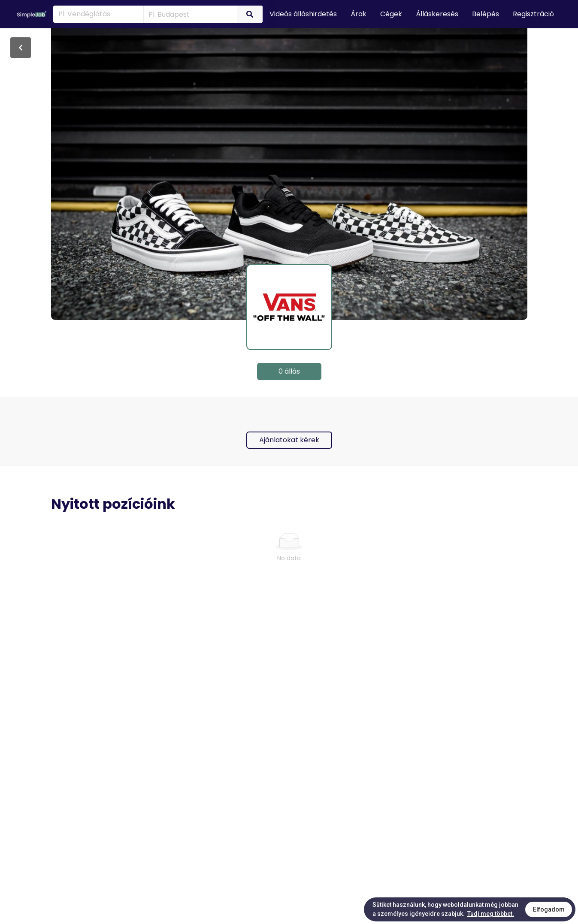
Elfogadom (549, 909)
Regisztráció (533, 14)
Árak (359, 14)
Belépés (486, 14)
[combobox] (189, 14)
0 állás (289, 371)
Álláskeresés (437, 14)
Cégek (391, 14)
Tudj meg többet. (491, 914)
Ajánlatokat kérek (289, 440)
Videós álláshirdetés (303, 14)
